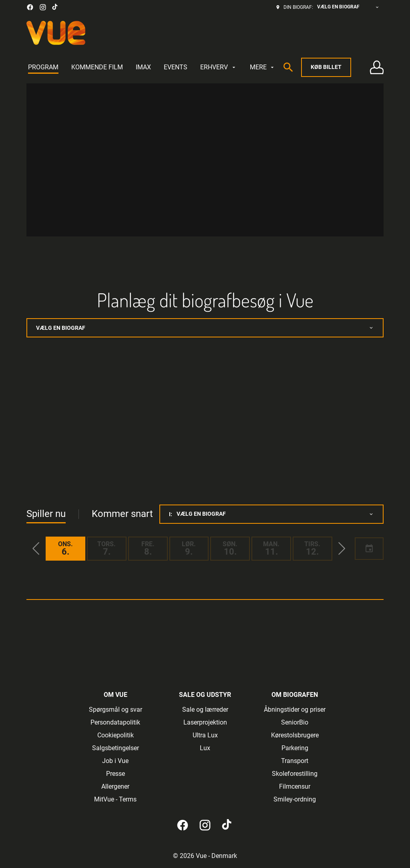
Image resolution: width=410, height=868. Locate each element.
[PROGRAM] (43, 67)
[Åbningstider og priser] (295, 710)
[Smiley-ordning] (295, 799)
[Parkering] (295, 748)
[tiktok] (55, 7)
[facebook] (30, 7)
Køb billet (326, 67)
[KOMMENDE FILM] (97, 67)
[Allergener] (115, 787)
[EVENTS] (176, 67)
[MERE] (263, 67)
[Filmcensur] (295, 787)
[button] (36, 549)
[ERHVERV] (218, 67)
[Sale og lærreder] (205, 710)
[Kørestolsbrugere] (295, 735)
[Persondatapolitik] (115, 723)
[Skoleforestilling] (295, 774)
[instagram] (43, 7)
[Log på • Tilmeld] (377, 68)
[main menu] (152, 67)
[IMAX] (143, 67)
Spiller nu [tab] (46, 514)
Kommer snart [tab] (122, 514)
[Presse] (116, 774)
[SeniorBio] (295, 723)
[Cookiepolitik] (116, 735)
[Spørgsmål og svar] (116, 710)
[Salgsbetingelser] (116, 748)
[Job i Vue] (115, 761)
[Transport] (295, 761)
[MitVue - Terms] (115, 799)
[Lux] (205, 748)
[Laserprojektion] (205, 723)
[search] (288, 67)
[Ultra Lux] (205, 735)
